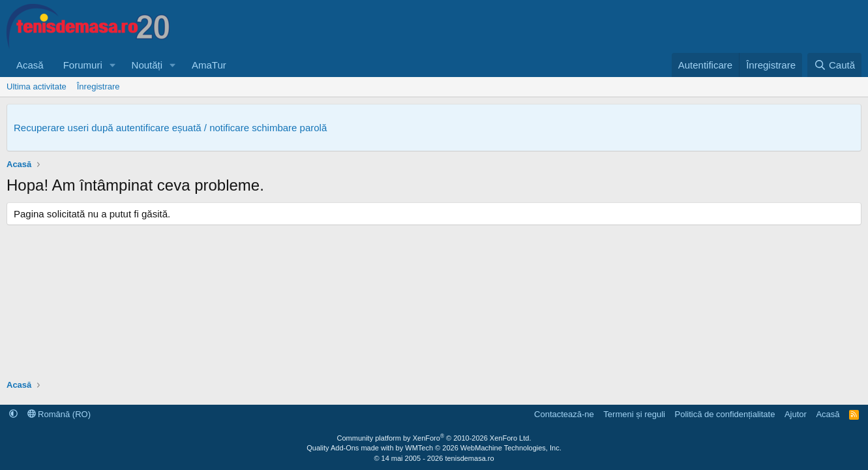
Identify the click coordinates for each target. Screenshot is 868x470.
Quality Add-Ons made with (351, 448)
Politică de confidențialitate (725, 414)
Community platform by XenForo (434, 438)
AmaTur (209, 65)
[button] (113, 65)
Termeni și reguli (634, 414)
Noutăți (147, 65)
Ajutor (796, 414)
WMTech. (483, 448)
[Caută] (834, 65)
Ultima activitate (37, 86)
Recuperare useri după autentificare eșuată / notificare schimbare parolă (170, 128)
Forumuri (83, 65)
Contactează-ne (564, 414)
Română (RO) (59, 414)
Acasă (30, 65)
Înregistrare (98, 86)
